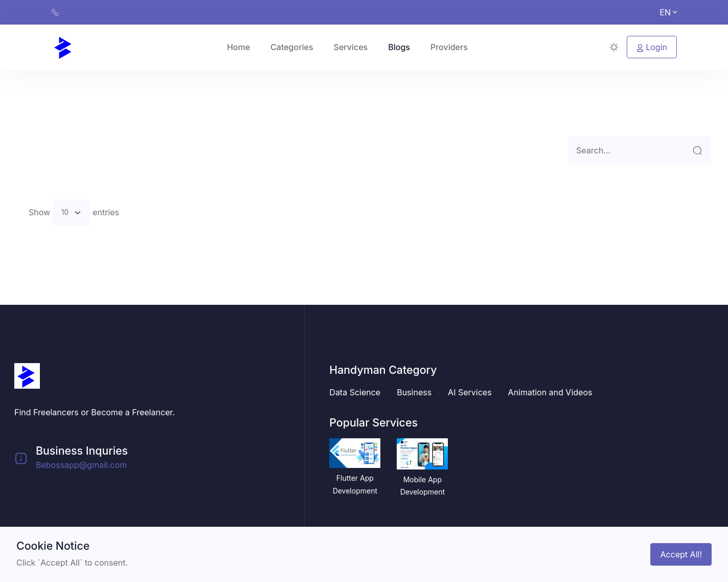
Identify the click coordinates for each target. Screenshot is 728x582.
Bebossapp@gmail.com (81, 465)
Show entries (74, 213)
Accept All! (681, 554)
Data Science (355, 392)
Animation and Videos (550, 392)
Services (351, 47)
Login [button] (652, 47)
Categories (292, 47)
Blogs (399, 47)
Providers (449, 47)
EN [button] (668, 12)
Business (414, 392)
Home (238, 47)
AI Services (470, 392)
